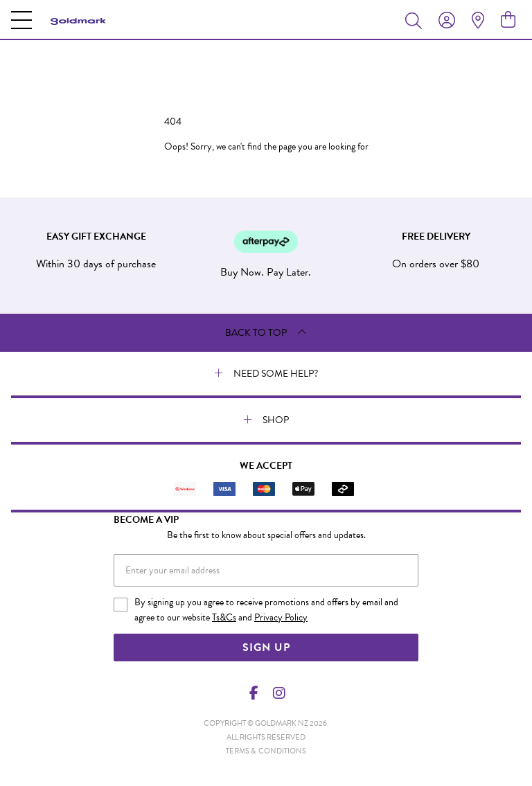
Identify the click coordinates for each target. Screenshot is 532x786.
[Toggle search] (416, 20)
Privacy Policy (281, 617)
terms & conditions (266, 751)
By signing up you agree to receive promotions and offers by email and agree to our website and (266, 610)
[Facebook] (254, 693)
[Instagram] (278, 693)
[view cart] (508, 20)
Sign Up (266, 647)
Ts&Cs (224, 617)
